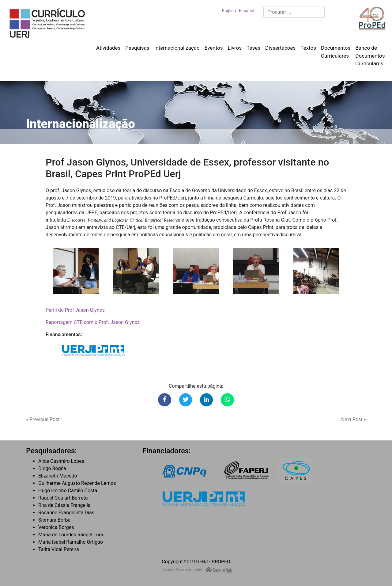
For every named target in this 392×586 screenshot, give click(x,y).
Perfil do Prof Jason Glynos (75, 310)
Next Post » (354, 419)
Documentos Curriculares (336, 52)
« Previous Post (43, 419)
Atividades (108, 48)
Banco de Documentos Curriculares (370, 56)
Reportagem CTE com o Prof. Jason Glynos (93, 322)
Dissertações (280, 48)
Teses (253, 48)
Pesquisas (137, 48)
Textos (308, 48)
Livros (235, 48)
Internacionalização (177, 48)
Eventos (214, 48)
